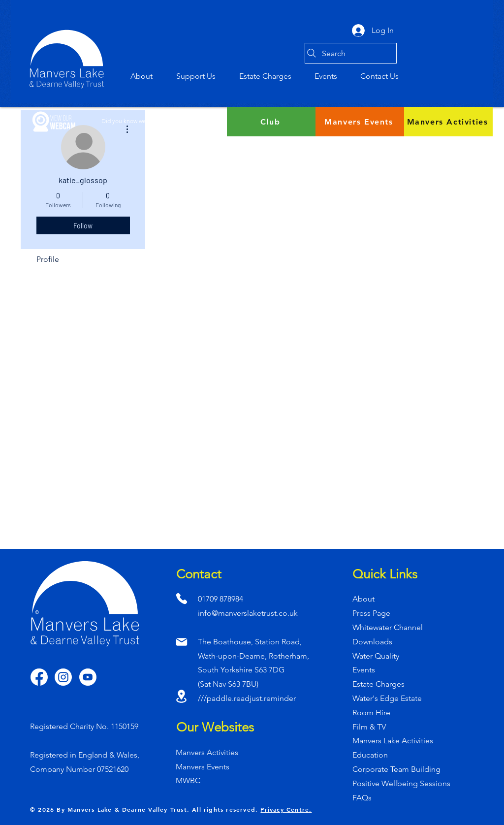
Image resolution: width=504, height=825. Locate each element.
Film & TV (369, 727)
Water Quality (376, 656)
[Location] (181, 696)
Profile (48, 259)
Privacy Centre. (286, 809)
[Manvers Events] (360, 122)
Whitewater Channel (388, 627)
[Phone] (181, 598)
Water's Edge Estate (387, 698)
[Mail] (181, 642)
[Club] (271, 122)
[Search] (351, 53)
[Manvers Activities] (448, 122)
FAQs (362, 798)
